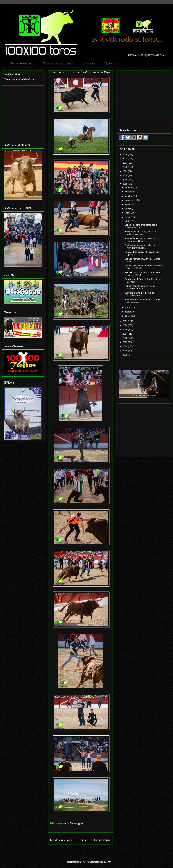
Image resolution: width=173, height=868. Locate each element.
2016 (125, 325)
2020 (125, 176)
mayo (128, 217)
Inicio (83, 840)
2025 (125, 154)
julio (127, 209)
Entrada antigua (102, 840)
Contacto (112, 63)
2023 (125, 163)
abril (127, 221)
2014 (125, 334)
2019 (125, 180)
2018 (125, 184)
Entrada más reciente (61, 840)
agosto (129, 204)
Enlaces (89, 63)
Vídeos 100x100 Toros (58, 63)
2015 (125, 330)
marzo (128, 307)
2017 (125, 321)
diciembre (130, 188)
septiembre (131, 200)
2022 (125, 167)
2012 (125, 342)
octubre (129, 196)
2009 (125, 355)
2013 (125, 338)
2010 (125, 351)
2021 (125, 171)
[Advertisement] (25, 97)
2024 (125, 159)
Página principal (21, 63)
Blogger (107, 862)
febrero (129, 312)
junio (128, 213)
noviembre (130, 192)
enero (128, 316)
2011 (125, 346)
